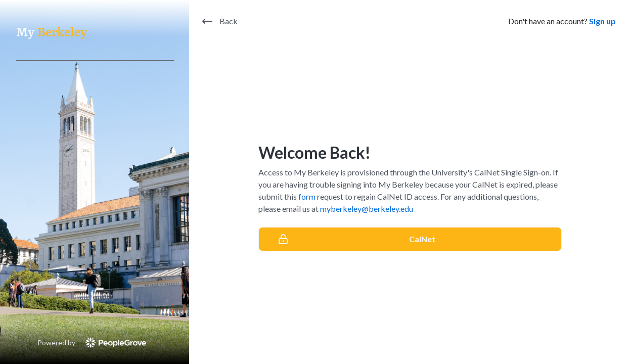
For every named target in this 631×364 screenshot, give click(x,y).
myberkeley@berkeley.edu (367, 209)
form (307, 196)
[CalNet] (410, 239)
